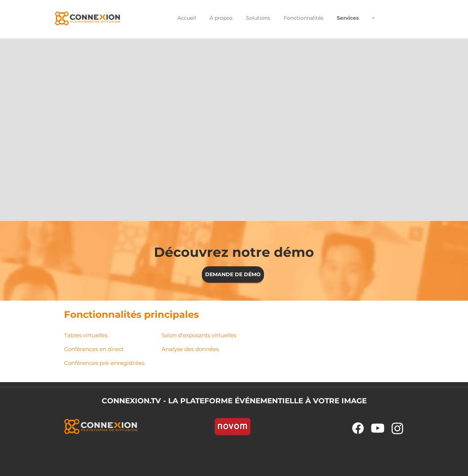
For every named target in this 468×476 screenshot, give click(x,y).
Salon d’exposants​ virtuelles (199, 335)
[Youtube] (378, 428)
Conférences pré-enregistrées (104, 363)
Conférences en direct (94, 349)
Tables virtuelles (86, 335)
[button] (221, 18)
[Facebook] (358, 428)
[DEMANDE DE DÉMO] (233, 275)
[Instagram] (397, 428)
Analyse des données (190, 349)
